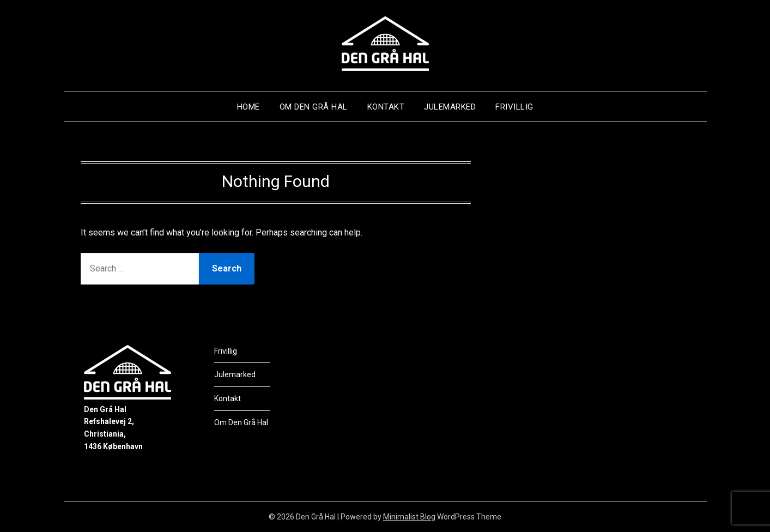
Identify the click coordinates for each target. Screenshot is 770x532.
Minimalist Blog (409, 517)
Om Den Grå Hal (314, 107)
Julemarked (450, 107)
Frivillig (514, 107)
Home (248, 107)
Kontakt (386, 107)
